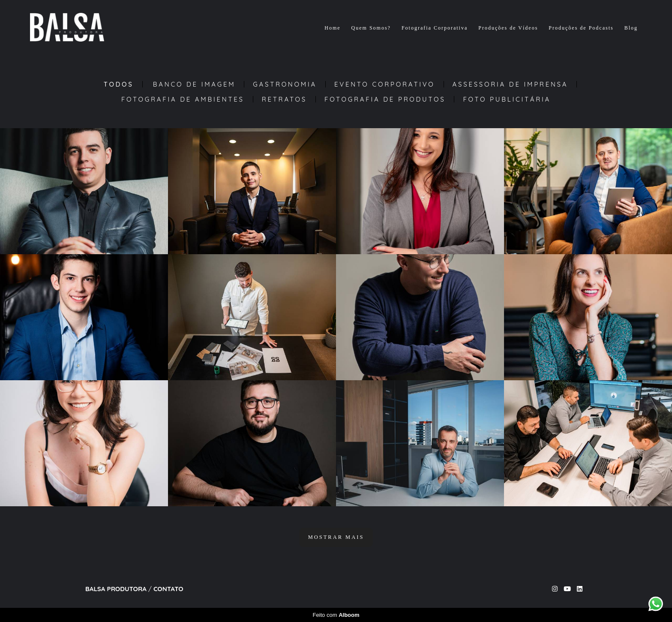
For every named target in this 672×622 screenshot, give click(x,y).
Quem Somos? (371, 28)
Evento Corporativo (385, 84)
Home (332, 28)
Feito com (336, 615)
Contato (168, 589)
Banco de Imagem (194, 84)
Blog (631, 28)
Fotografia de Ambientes (183, 99)
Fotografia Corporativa (435, 28)
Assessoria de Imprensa (510, 84)
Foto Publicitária (507, 99)
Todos (119, 84)
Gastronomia (285, 84)
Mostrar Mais (336, 537)
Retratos (284, 99)
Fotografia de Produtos (385, 99)
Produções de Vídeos (508, 28)
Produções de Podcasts (581, 28)
